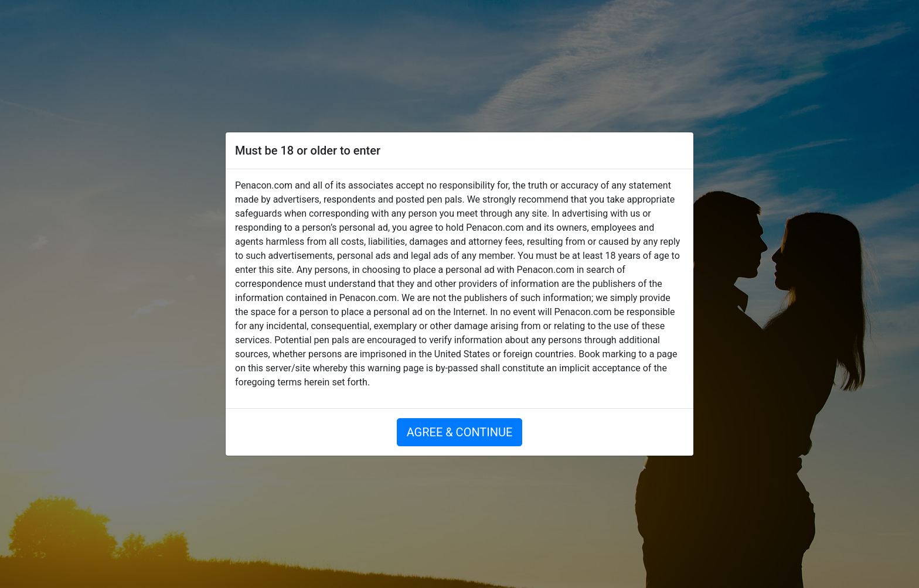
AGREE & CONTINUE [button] (460, 432)
